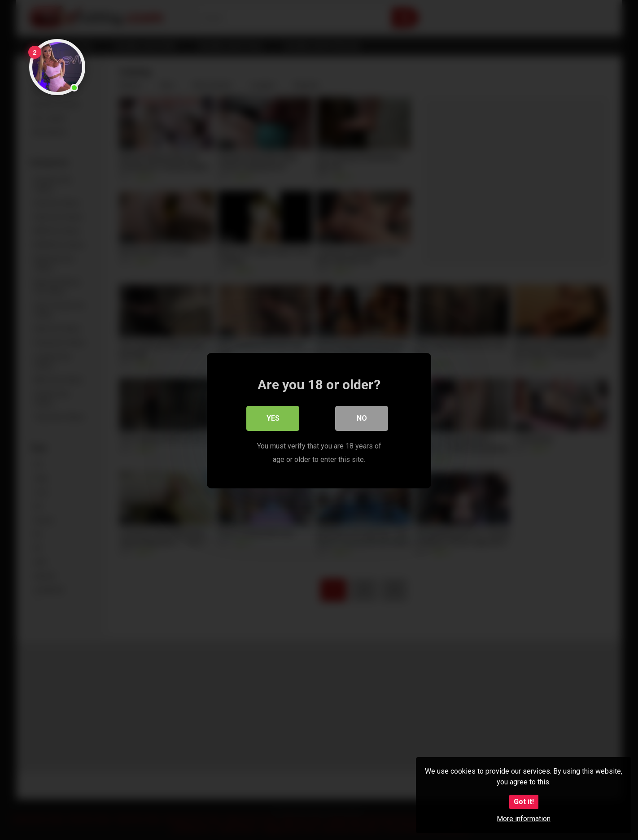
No (362, 418)
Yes (273, 418)
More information (524, 819)
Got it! (524, 802)
